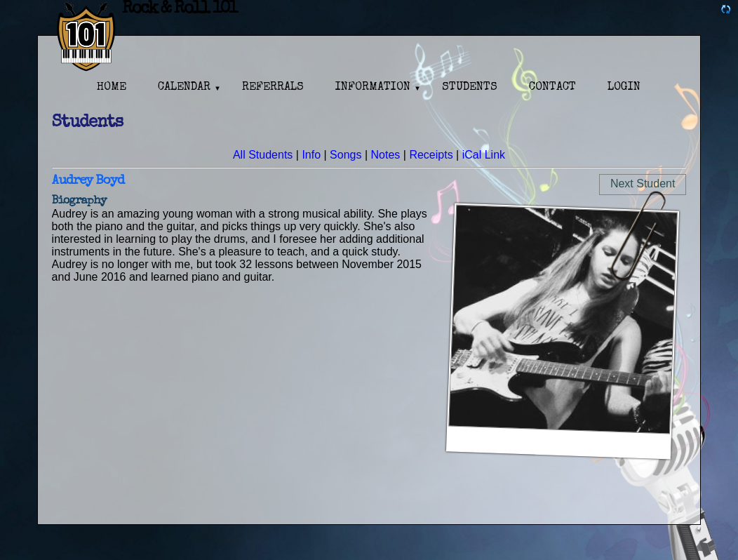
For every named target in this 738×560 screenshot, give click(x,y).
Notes (386, 155)
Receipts (431, 155)
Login (624, 88)
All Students (263, 155)
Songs (345, 155)
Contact (552, 88)
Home (112, 88)
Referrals (273, 88)
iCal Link (484, 155)
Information (373, 88)
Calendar (184, 88)
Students (470, 88)
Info (311, 155)
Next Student (643, 184)
